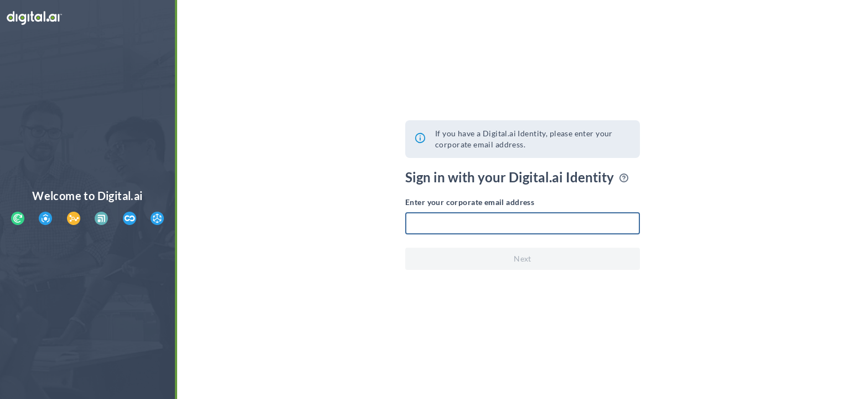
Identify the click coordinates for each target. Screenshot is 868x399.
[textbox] (523, 223)
